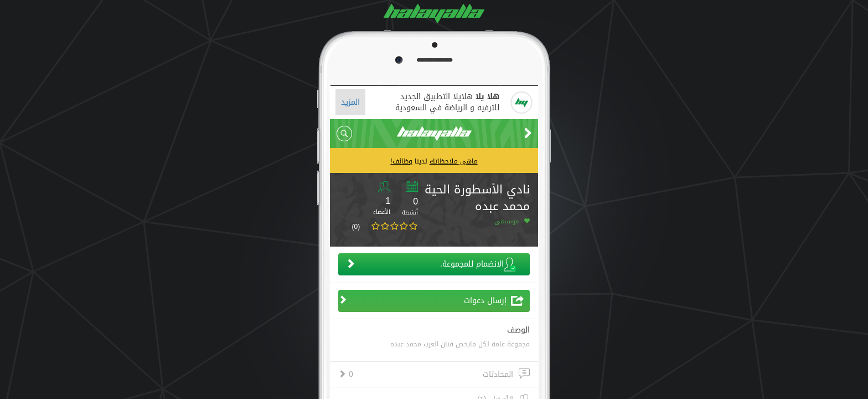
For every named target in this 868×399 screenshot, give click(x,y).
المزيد (350, 102)
